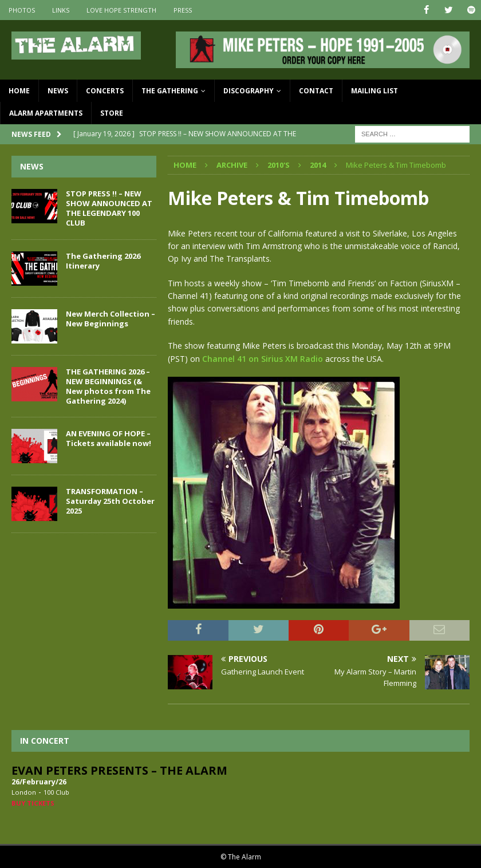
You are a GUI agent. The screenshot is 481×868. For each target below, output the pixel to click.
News (58, 91)
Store (112, 113)
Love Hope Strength (121, 10)
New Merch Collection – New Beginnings (111, 319)
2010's (279, 165)
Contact (316, 91)
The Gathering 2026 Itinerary (103, 261)
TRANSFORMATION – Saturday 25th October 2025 (110, 501)
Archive (232, 165)
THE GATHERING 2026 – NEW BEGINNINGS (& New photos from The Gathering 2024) (108, 386)
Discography (249, 91)
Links (61, 10)
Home (19, 91)
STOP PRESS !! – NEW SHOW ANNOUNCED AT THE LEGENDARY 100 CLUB (109, 208)
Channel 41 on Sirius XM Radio (263, 358)
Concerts (105, 91)
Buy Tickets (33, 803)
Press (183, 10)
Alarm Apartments (46, 113)
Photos (22, 10)
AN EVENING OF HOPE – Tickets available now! (109, 438)
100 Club (56, 792)
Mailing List (374, 91)
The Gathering (170, 91)
